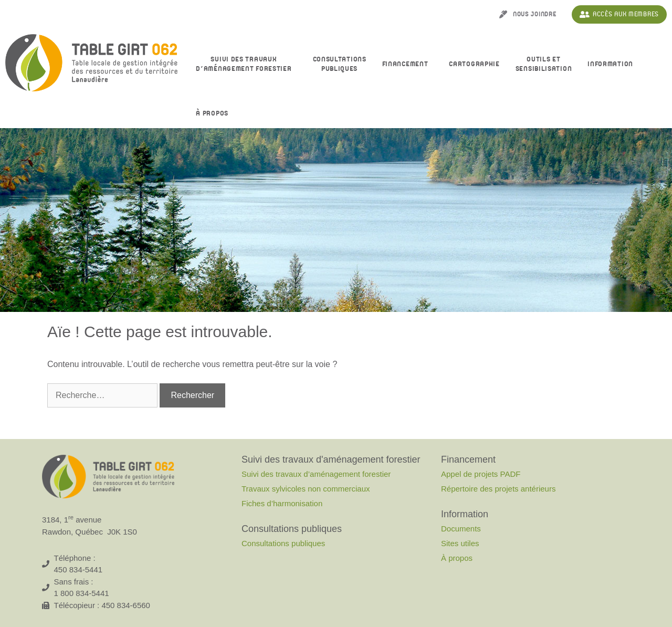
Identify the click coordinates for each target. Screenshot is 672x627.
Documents (461, 529)
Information (613, 65)
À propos (215, 114)
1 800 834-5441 (82, 593)
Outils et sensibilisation (544, 64)
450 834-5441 (78, 569)
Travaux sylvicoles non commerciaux (306, 489)
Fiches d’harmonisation (282, 503)
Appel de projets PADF (481, 474)
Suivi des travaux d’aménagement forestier (246, 64)
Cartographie (474, 64)
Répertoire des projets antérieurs (498, 489)
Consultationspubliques (340, 64)
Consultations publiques (283, 543)
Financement (408, 65)
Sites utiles (460, 543)
